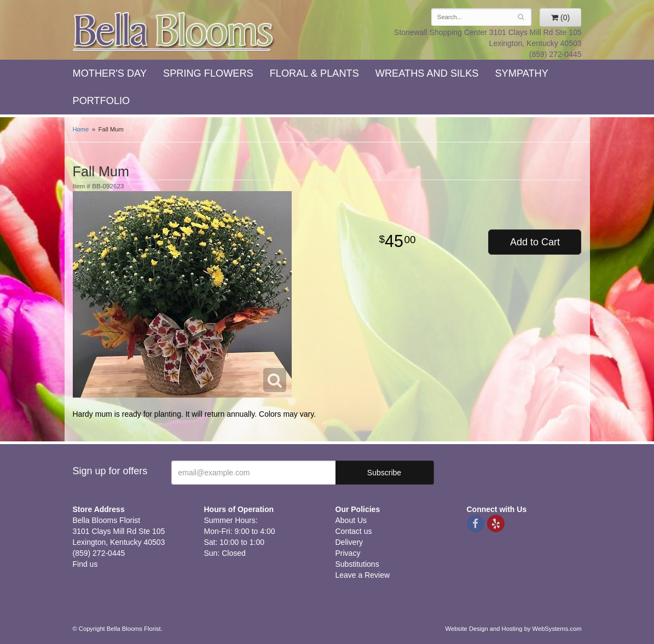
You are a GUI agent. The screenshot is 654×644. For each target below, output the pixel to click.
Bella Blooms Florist (174, 32)
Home (81, 129)
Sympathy (521, 73)
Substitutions (357, 564)
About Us (351, 520)
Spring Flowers (208, 73)
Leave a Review (363, 575)
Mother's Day (110, 73)
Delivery (349, 542)
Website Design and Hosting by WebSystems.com (514, 629)
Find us (85, 564)
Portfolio (102, 101)
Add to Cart (535, 242)
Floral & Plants (314, 73)
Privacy (348, 553)
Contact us (354, 531)
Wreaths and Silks (427, 73)
